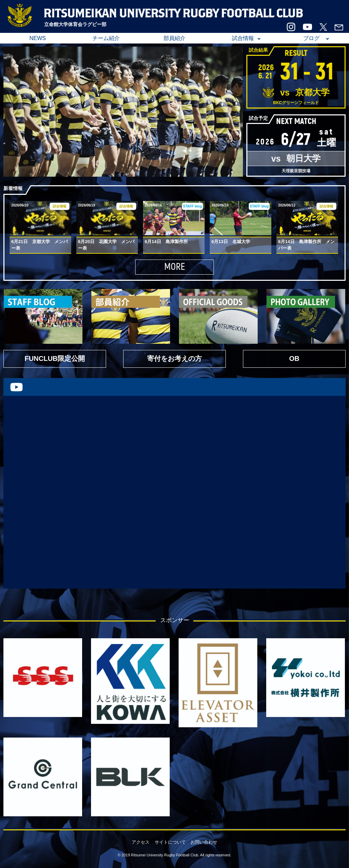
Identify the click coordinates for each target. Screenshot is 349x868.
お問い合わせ (204, 842)
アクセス (141, 842)
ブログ (311, 38)
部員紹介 (174, 38)
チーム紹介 (106, 38)
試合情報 (243, 38)
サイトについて (170, 842)
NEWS (38, 38)
